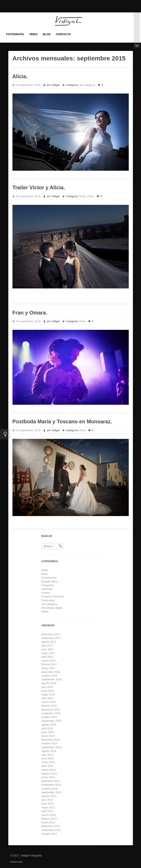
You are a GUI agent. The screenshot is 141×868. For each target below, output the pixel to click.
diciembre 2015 (51, 710)
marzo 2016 (49, 702)
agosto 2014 (49, 751)
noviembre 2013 (51, 785)
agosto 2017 (49, 642)
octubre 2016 (49, 676)
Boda (82, 196)
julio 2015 (47, 728)
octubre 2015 (49, 717)
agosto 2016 (49, 683)
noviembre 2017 (51, 638)
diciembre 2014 (51, 740)
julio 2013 (47, 800)
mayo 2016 (48, 695)
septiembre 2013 (52, 792)
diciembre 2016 (51, 672)
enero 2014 (48, 777)
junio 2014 (48, 758)
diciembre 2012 (51, 826)
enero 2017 (48, 668)
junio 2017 (48, 649)
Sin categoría (87, 85)
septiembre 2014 (52, 747)
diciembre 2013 (51, 781)
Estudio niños (50, 582)
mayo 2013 (48, 807)
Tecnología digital (52, 608)
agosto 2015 (49, 725)
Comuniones (49, 578)
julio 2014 (47, 755)
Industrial (47, 589)
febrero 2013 (49, 819)
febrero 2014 (49, 774)
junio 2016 (48, 691)
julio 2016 (47, 687)
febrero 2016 (49, 706)
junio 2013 (48, 804)
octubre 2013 (49, 789)
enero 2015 (48, 736)
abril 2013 (47, 811)
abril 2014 (47, 766)
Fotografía (48, 585)
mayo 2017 (48, 653)
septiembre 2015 (52, 721)
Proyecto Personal (53, 596)
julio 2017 (47, 645)
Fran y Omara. (30, 313)
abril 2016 (47, 698)
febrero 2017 (49, 664)
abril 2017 (47, 657)
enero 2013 (48, 822)
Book (45, 574)
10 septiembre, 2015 (28, 430)
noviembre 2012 (51, 830)
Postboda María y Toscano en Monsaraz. (62, 421)
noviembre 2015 (51, 713)
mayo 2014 (48, 762)
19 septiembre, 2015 (28, 85)
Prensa (46, 593)
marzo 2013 (49, 815)
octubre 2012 (49, 834)
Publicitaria (48, 600)
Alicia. (20, 76)
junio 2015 (48, 732)
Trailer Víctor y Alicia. (39, 187)
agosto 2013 (49, 796)
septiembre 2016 (52, 679)
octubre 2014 (49, 743)
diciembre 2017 (51, 634)
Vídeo (91, 196)
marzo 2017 (49, 661)
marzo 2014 (49, 770)
